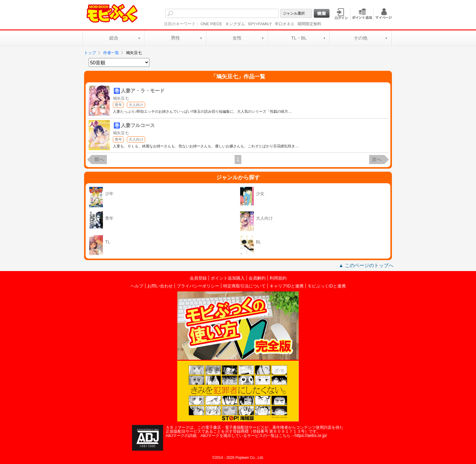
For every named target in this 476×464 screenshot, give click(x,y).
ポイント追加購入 (228, 278)
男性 (175, 38)
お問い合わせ (160, 286)
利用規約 (278, 278)
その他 (360, 38)
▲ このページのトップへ (366, 265)
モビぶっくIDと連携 (327, 286)
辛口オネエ (285, 24)
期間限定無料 (309, 24)
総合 (114, 38)
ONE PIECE (211, 24)
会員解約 (257, 278)
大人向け (136, 105)
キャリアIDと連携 (287, 286)
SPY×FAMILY (260, 24)
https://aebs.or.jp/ (311, 435)
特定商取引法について (244, 286)
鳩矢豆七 (121, 98)
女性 (237, 38)
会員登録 (198, 278)
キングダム (235, 24)
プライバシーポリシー (198, 286)
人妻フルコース (138, 125)
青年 (118, 105)
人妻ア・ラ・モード (143, 91)
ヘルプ (137, 286)
